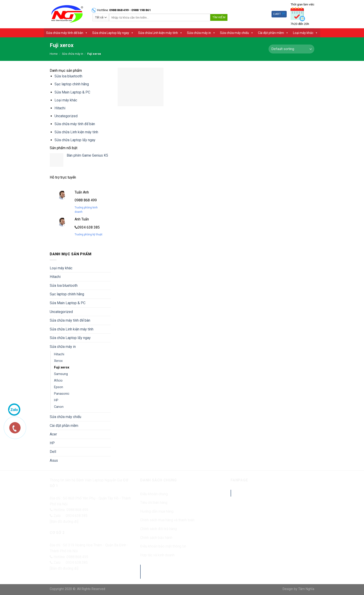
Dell (53, 452)
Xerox (58, 361)
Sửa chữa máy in (201, 33)
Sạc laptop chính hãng (72, 84)
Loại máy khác (305, 33)
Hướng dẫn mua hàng (157, 511)
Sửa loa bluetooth (68, 76)
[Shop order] (291, 49)
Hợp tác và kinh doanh (157, 555)
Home (54, 54)
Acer (53, 434)
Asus (54, 460)
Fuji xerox (62, 367)
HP (56, 400)
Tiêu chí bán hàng (154, 503)
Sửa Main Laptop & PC (72, 92)
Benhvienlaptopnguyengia (264, 493)
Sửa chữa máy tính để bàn (67, 33)
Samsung (61, 374)
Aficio (58, 381)
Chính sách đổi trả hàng (158, 529)
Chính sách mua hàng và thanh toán (167, 520)
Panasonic (62, 394)
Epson (59, 387)
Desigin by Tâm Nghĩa (298, 589)
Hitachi (60, 108)
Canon (59, 407)
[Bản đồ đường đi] (64, 522)
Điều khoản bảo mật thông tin (163, 546)
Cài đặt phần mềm (273, 33)
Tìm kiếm (219, 17)
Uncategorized (66, 116)
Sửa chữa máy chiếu (237, 33)
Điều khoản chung (154, 494)
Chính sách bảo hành (156, 538)
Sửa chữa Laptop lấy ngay (113, 33)
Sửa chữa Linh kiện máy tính (160, 33)
